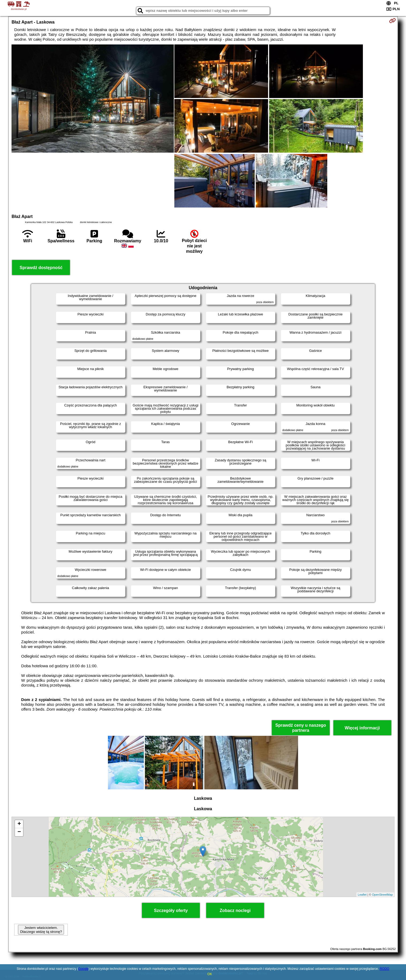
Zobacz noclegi (235, 911)
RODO (385, 969)
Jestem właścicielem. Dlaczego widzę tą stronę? (41, 930)
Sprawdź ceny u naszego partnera (301, 728)
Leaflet (362, 895)
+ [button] (19, 824)
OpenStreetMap (382, 895)
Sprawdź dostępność (41, 268)
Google (83, 969)
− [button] (19, 832)
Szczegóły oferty (171, 911)
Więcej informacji (362, 728)
